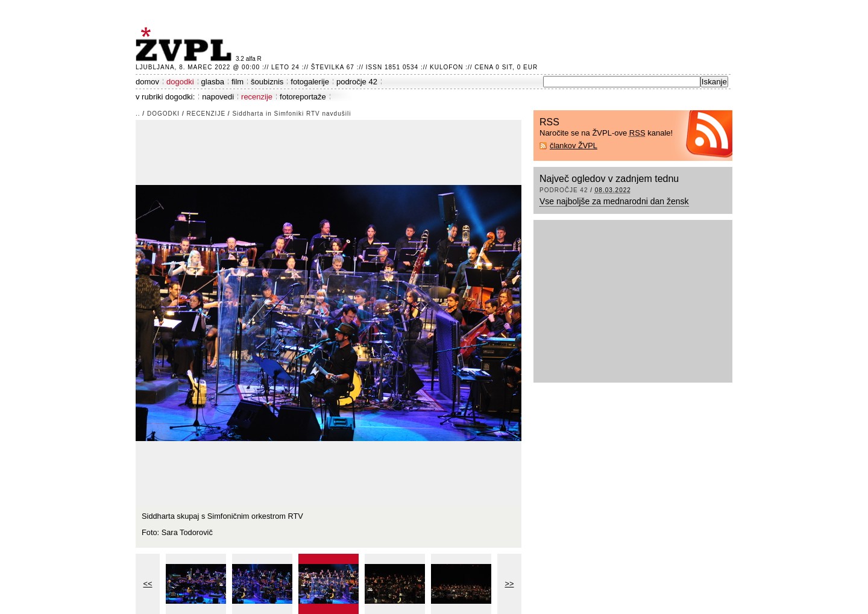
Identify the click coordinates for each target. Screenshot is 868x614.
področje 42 (357, 82)
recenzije (257, 97)
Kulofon (446, 67)
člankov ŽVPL (574, 146)
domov (147, 82)
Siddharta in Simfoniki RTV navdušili (291, 114)
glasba (213, 82)
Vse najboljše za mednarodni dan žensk (614, 201)
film (237, 82)
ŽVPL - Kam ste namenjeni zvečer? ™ (186, 44)
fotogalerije (310, 82)
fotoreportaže (303, 97)
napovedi (218, 97)
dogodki (180, 82)
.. (138, 114)
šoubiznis (267, 82)
